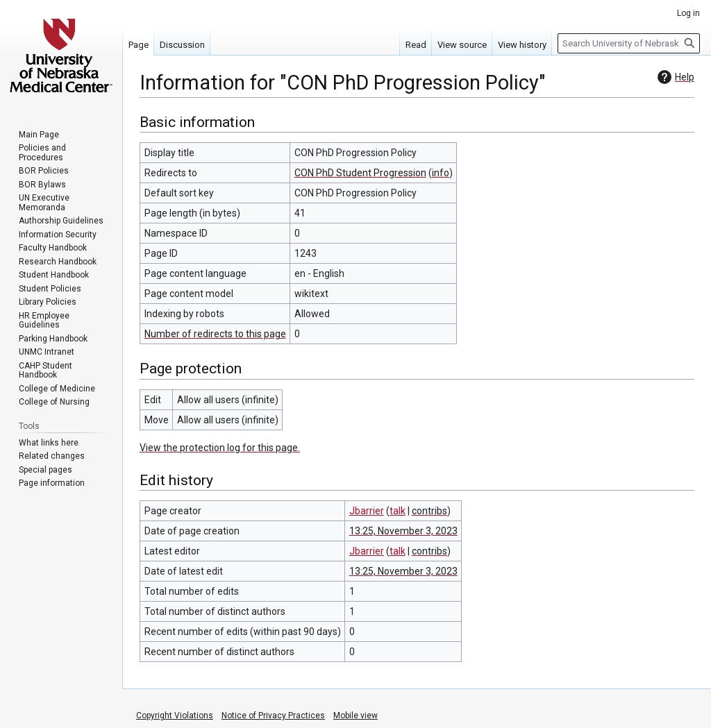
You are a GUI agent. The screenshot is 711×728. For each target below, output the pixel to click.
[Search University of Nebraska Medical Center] (629, 43)
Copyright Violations (175, 716)
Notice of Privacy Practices (273, 716)
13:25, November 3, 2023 (403, 531)
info (441, 173)
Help (674, 77)
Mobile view (355, 716)
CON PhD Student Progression (360, 173)
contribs (429, 511)
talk (398, 511)
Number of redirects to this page (215, 334)
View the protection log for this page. (220, 448)
